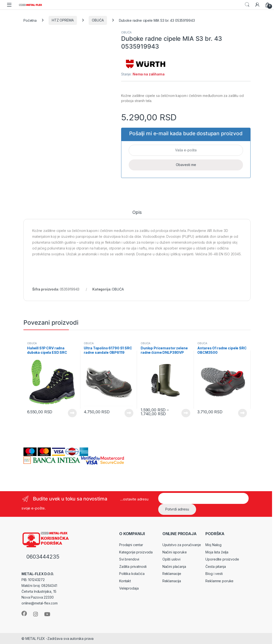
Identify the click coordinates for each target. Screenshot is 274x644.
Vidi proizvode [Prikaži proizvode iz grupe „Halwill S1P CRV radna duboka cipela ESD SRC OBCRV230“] (72, 413)
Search (247, 5)
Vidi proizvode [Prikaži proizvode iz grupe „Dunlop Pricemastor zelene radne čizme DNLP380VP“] (186, 413)
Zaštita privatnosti (133, 566)
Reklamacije (172, 574)
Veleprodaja (129, 588)
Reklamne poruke (219, 581)
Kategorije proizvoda (136, 552)
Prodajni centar (131, 545)
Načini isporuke (175, 552)
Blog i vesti (214, 574)
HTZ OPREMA (63, 20)
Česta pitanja (216, 566)
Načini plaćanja (174, 566)
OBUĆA (98, 20)
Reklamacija (172, 581)
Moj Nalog (213, 545)
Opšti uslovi (171, 559)
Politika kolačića (132, 574)
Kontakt (125, 581)
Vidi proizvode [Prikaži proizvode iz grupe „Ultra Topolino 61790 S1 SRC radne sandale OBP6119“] (129, 413)
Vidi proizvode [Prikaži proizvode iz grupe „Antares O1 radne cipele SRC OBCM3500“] (242, 413)
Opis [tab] (137, 213)
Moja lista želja (217, 552)
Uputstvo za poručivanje (182, 545)
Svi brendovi (129, 559)
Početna (30, 20)
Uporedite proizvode (222, 559)
